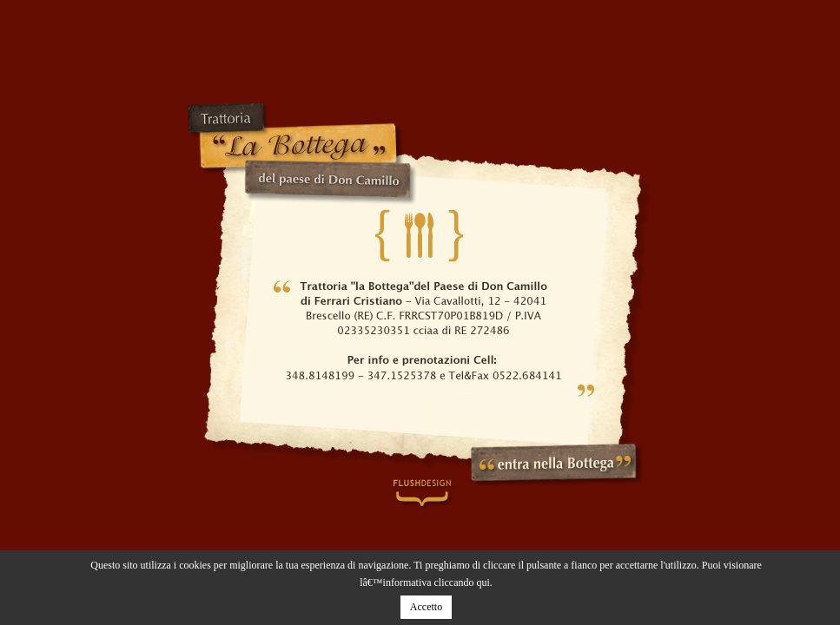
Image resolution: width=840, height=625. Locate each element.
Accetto (426, 607)
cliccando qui (462, 582)
